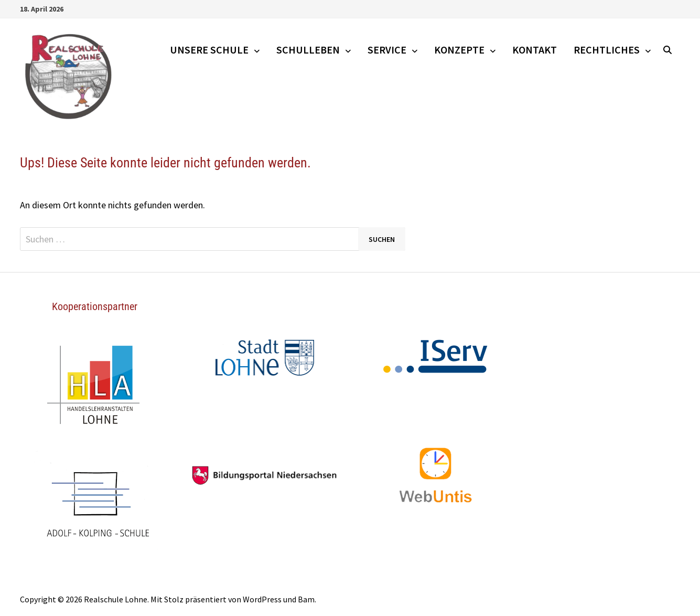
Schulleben (308, 50)
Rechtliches (607, 50)
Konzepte (459, 50)
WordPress (262, 599)
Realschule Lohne (116, 599)
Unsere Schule (209, 50)
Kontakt (535, 50)
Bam (306, 599)
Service (387, 50)
